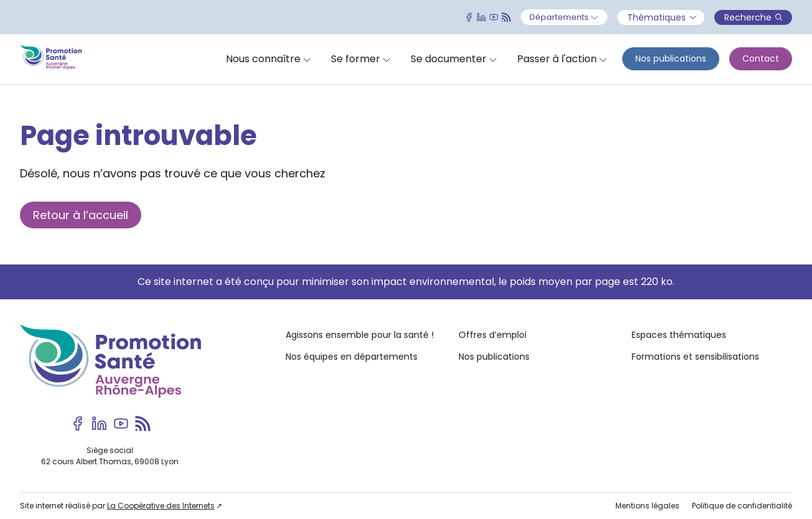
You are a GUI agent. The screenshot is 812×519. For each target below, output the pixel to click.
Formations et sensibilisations (695, 357)
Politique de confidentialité (742, 506)
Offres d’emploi (492, 335)
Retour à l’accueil (81, 215)
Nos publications (671, 58)
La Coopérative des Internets (161, 506)
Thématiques (661, 17)
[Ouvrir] (564, 17)
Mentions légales (647, 506)
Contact (761, 58)
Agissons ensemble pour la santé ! (360, 335)
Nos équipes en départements (352, 357)
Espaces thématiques (679, 335)
